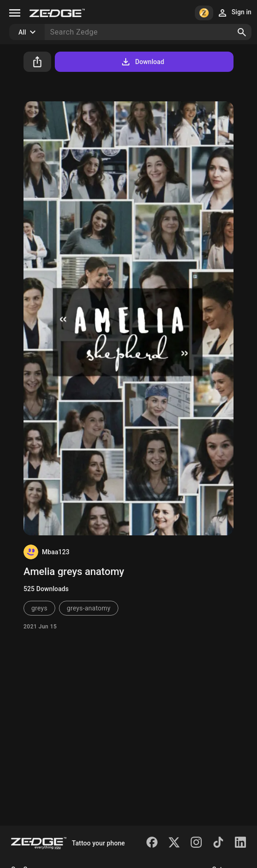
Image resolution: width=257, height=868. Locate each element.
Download (142, 62)
